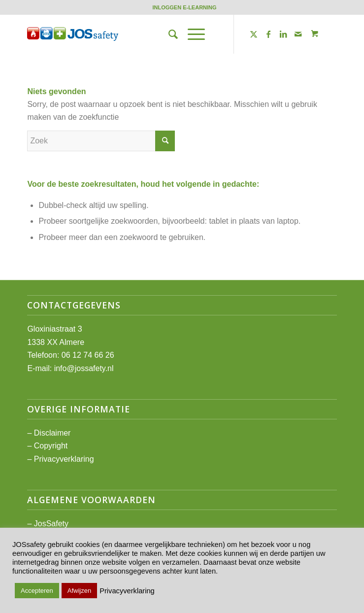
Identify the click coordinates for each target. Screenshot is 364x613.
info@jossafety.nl (84, 368)
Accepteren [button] (37, 591)
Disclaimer (52, 433)
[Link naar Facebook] (268, 34)
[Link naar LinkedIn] (283, 34)
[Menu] (191, 34)
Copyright (51, 446)
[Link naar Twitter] (254, 34)
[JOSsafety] (151, 34)
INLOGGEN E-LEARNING (184, 7)
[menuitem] (184, 7)
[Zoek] (168, 34)
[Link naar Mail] (298, 34)
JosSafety (51, 524)
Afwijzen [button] (79, 591)
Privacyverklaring (64, 459)
